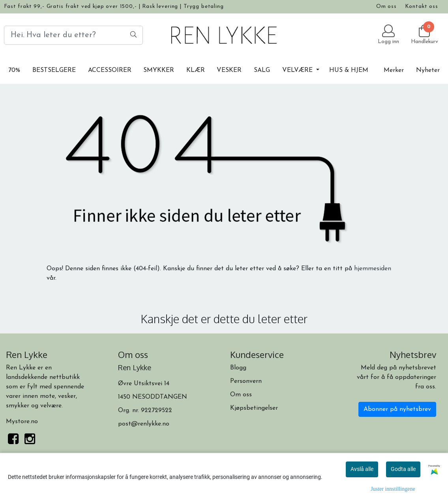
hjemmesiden (373, 269)
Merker (394, 70)
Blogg (238, 368)
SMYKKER (159, 70)
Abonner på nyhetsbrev (397, 409)
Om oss (386, 7)
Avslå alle (362, 469)
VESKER (229, 70)
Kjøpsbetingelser (254, 408)
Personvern (246, 381)
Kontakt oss (422, 7)
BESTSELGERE (54, 70)
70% (14, 70)
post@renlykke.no (144, 424)
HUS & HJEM (349, 70)
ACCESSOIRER (110, 70)
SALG (262, 70)
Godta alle (403, 469)
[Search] (73, 35)
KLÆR (196, 70)
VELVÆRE (298, 70)
